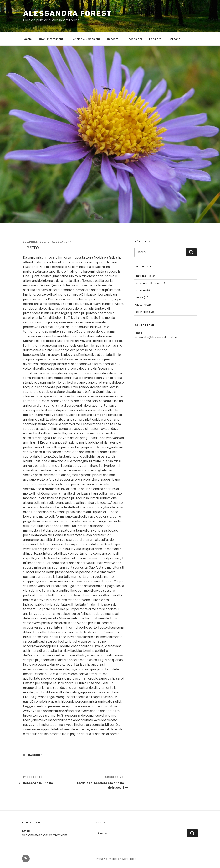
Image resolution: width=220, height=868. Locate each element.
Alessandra (62, 242)
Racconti (113, 39)
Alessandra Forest (68, 13)
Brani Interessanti (52, 39)
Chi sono (174, 39)
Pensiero (155, 39)
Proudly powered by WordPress (116, 859)
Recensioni (134, 39)
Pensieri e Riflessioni (86, 39)
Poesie (27, 39)
